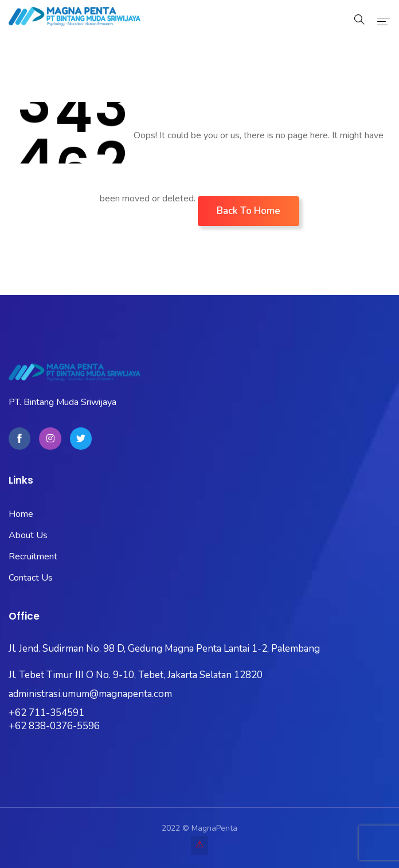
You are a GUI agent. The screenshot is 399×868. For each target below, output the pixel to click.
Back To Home (249, 211)
